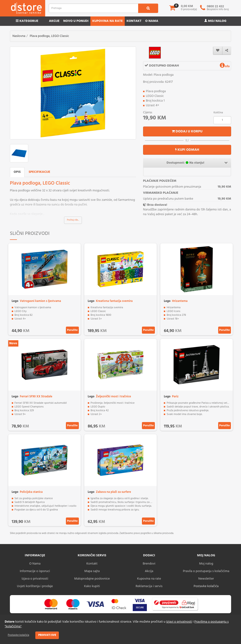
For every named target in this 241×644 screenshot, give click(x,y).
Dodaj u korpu (187, 131)
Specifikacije (40, 172)
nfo (225, 66)
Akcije (54, 21)
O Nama (35, 564)
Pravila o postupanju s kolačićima (206, 571)
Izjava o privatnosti (35, 579)
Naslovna (19, 36)
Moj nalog (215, 21)
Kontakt (134, 21)
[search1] (148, 8)
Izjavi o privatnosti (179, 622)
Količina (218, 113)
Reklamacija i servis (149, 586)
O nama (152, 21)
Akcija (149, 571)
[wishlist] (218, 51)
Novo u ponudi (76, 21)
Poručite (72, 330)
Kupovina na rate (108, 21)
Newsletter (206, 579)
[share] (227, 51)
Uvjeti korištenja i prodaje (35, 586)
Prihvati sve (47, 635)
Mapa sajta (92, 571)
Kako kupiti (92, 586)
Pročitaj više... (73, 220)
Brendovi (149, 564)
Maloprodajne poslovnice (92, 579)
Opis (17, 172)
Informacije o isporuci (35, 571)
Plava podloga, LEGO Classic (49, 36)
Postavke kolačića (18, 635)
